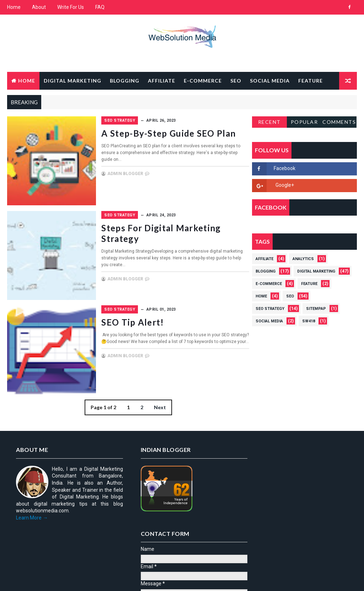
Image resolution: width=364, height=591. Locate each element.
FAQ (100, 7)
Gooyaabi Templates (144, 578)
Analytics (303, 259)
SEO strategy (159, 120)
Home (14, 7)
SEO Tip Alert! (172, 322)
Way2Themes (68, 578)
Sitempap (316, 309)
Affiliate (162, 81)
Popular (304, 122)
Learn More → (32, 517)
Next (158, 407)
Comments (339, 122)
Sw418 (309, 321)
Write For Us (71, 7)
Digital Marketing (73, 81)
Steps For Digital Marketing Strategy (183, 233)
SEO (236, 81)
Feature (311, 81)
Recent (269, 122)
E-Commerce (203, 81)
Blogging (125, 81)
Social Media (270, 81)
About (39, 7)
